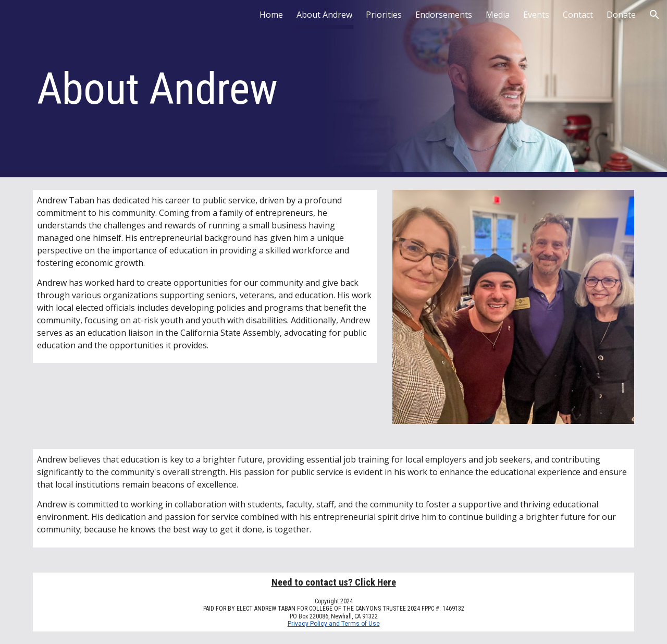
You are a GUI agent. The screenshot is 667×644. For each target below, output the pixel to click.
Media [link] (498, 15)
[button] (654, 15)
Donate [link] (621, 15)
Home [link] (271, 15)
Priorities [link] (384, 15)
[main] (205, 89)
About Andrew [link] (324, 15)
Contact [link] (578, 15)
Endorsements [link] (444, 15)
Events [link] (536, 15)
